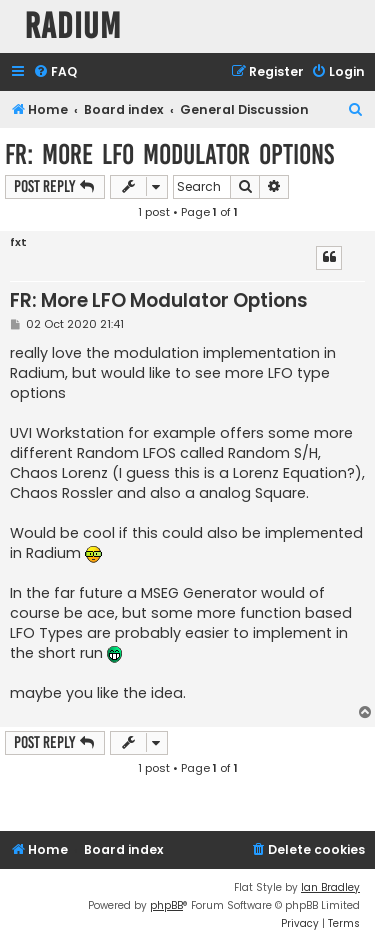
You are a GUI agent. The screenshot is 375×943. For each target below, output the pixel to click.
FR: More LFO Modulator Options (169, 154)
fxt (18, 242)
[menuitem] (55, 72)
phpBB (166, 905)
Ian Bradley (330, 887)
